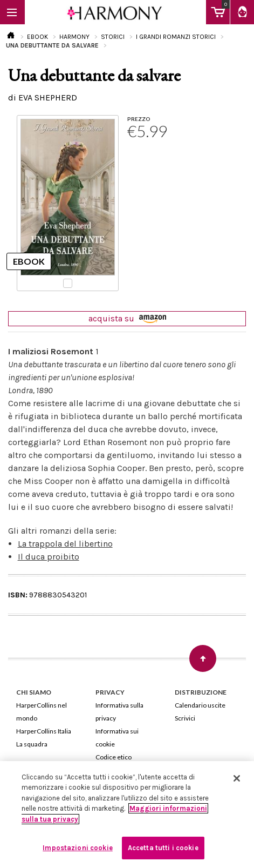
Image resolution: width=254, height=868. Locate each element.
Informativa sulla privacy (119, 712)
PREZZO (139, 119)
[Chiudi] (237, 778)
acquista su (127, 318)
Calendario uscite (200, 705)
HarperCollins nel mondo (42, 712)
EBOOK (37, 37)
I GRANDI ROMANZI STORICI (176, 37)
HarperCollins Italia (44, 731)
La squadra (32, 744)
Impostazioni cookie (77, 848)
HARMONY (74, 37)
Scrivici (185, 718)
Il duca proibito (49, 557)
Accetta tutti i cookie (163, 848)
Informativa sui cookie (117, 738)
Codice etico (114, 757)
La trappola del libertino (65, 544)
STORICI (113, 37)
